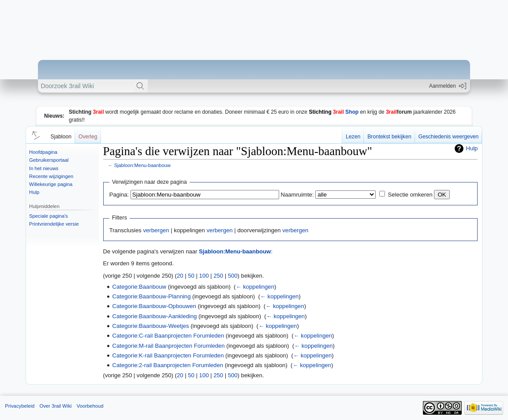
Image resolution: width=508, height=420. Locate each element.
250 (218, 276)
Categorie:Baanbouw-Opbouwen (154, 306)
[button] (34, 135)
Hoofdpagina (43, 152)
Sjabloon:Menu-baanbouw (142, 165)
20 (180, 276)
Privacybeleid (20, 406)
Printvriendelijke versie (54, 224)
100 (204, 276)
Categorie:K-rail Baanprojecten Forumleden (168, 355)
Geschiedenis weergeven (449, 137)
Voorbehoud (90, 406)
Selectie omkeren (410, 195)
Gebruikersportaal (49, 160)
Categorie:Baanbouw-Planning (152, 296)
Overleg (88, 137)
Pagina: (119, 195)
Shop (334, 112)
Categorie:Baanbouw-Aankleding (155, 316)
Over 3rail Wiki (55, 406)
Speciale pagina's (49, 216)
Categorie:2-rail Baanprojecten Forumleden (168, 365)
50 (191, 276)
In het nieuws (44, 168)
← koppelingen (255, 287)
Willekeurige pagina (51, 184)
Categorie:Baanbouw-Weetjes (151, 326)
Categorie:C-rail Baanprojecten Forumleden (168, 336)
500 (233, 276)
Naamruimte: (297, 195)
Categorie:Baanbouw (139, 287)
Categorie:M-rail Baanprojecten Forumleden (169, 346)
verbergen (156, 230)
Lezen (353, 137)
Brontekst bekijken (389, 137)
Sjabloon (61, 137)
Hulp (34, 192)
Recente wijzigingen (51, 176)
